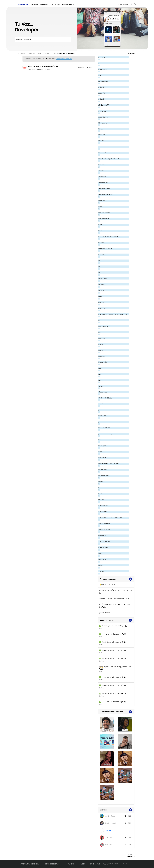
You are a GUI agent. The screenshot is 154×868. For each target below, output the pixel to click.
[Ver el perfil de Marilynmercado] (111, 823)
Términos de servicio (53, 864)
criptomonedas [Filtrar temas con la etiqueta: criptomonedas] (103, 183)
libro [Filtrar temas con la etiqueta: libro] (100, 332)
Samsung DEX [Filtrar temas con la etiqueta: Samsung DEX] (103, 512)
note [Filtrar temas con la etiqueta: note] (100, 374)
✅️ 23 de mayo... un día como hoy (111, 626)
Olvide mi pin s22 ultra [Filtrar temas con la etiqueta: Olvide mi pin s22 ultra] (105, 398)
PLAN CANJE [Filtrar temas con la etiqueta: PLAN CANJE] (102, 416)
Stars (52, 4)
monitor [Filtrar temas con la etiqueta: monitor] (101, 350)
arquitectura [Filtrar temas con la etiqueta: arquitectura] (102, 111)
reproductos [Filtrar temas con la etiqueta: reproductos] (102, 458)
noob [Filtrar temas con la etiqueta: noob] (100, 368)
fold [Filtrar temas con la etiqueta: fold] (100, 272)
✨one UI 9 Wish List (106, 585)
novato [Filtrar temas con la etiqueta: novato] (101, 380)
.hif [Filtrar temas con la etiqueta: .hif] (99, 63)
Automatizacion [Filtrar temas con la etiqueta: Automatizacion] (103, 117)
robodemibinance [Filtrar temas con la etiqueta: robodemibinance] (104, 476)
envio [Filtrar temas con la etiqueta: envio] (100, 225)
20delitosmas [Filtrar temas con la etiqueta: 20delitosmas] (102, 69)
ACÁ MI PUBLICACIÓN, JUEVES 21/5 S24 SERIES (115, 590)
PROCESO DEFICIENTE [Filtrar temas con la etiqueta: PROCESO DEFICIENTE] (105, 428)
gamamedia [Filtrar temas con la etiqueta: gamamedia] (102, 308)
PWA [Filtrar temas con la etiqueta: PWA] (100, 440)
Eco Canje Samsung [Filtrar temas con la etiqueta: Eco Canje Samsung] (104, 213)
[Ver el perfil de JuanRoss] (109, 837)
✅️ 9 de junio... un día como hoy (111, 694)
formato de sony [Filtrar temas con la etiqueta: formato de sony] (103, 278)
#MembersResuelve (68, 4)
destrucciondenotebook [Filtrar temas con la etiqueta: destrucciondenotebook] (106, 195)
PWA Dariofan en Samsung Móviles (43, 66)
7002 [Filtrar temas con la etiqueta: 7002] (100, 75)
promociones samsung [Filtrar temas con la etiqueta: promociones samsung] (105, 434)
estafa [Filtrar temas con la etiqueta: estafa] (100, 231)
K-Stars (58, 4)
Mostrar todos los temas (64, 59)
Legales (82, 864)
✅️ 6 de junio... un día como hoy (111, 659)
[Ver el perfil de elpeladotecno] (110, 816)
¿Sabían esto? (104, 613)
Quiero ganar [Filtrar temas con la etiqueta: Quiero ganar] (102, 446)
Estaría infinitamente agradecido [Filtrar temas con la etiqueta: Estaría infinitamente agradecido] (108, 237)
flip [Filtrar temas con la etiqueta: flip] (99, 261)
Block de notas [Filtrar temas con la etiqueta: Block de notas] (103, 123)
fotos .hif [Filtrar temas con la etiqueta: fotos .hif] (101, 290)
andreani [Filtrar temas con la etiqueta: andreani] (101, 87)
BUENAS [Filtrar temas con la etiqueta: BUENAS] (101, 141)
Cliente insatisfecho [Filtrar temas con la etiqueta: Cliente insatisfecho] (104, 153)
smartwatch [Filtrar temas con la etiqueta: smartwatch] (102, 536)
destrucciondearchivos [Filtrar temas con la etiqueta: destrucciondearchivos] (105, 189)
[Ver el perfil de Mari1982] (108, 845)
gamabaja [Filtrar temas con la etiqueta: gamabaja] (101, 302)
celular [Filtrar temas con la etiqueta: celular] (100, 147)
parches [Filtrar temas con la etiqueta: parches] (101, 410)
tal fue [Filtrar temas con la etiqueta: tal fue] (100, 553)
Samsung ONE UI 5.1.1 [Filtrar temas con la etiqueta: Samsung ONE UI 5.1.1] (105, 524)
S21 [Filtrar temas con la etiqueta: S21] (99, 488)
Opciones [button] (132, 53)
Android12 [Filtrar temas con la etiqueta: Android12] (102, 93)
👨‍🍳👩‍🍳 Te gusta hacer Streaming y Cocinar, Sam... (116, 667)
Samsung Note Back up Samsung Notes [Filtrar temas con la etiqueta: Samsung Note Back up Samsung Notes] (110, 518)
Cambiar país (95, 864)
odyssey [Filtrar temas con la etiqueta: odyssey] (101, 386)
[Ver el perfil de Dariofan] (33, 69)
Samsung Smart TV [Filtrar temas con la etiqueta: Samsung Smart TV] (104, 530)
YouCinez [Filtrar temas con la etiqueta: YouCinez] (101, 571)
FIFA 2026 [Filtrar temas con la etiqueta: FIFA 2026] (101, 255)
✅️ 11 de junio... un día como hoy (111, 702)
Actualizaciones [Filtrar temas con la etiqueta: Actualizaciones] (103, 81)
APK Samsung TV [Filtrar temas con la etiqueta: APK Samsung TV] (104, 105)
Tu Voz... (102, 628)
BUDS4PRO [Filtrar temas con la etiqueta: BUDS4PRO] (102, 135)
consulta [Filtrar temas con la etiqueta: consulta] (101, 171)
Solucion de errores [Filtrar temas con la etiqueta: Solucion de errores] (104, 542)
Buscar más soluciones (116, 620)
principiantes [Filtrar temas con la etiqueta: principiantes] (102, 422)
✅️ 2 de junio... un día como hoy (111, 642)
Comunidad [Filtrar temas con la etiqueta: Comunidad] (102, 165)
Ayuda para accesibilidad (30, 864)
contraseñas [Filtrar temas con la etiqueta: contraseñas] (102, 177)
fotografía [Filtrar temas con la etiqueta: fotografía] (101, 284)
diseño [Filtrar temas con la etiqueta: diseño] (100, 207)
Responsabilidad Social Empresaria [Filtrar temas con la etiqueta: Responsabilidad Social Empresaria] (109, 464)
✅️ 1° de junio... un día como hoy (111, 634)
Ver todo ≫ (116, 579)
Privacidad (70, 864)
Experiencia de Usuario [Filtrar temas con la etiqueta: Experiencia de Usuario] (105, 249)
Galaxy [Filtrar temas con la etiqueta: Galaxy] (100, 296)
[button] (107, 724)
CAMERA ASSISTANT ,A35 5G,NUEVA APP (113, 599)
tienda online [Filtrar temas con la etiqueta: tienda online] (102, 559)
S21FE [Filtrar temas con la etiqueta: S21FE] (100, 494)
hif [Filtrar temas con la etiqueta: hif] (99, 320)
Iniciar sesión (124, 4)
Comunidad (34, 4)
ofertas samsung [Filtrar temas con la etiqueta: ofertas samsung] (103, 392)
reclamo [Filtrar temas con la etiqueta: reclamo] (101, 452)
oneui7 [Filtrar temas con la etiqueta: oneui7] (100, 404)
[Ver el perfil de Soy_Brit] (108, 830)
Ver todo (116, 712)
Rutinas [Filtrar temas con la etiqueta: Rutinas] (101, 482)
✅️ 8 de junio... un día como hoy (111, 685)
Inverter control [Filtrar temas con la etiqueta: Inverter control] (103, 326)
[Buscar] (43, 39)
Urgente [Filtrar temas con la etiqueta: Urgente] (101, 565)
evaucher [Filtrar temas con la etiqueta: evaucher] (101, 243)
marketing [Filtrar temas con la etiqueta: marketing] (102, 338)
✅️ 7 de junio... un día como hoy (111, 677)
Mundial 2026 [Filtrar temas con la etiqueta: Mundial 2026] (103, 362)
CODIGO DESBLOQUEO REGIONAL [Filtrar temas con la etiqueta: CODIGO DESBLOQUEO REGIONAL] (109, 159)
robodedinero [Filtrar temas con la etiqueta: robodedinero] (103, 470)
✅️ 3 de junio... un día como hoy (111, 650)
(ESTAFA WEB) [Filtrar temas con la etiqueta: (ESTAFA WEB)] (103, 57)
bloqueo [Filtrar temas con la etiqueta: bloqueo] (101, 129)
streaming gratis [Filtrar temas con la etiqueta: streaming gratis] (103, 547)
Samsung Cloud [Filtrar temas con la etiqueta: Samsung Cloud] (103, 506)
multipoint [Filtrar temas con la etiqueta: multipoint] (102, 356)
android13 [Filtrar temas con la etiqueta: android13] (101, 99)
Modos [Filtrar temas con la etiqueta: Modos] (100, 344)
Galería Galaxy (44, 4)
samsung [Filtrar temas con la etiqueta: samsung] (101, 500)
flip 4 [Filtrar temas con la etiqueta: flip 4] (100, 267)
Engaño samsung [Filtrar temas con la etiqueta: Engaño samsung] (104, 219)
